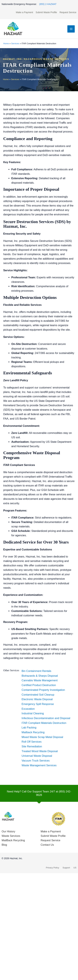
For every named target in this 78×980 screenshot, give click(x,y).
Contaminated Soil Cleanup (38, 695)
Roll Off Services (32, 742)
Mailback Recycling (33, 732)
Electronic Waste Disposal (37, 699)
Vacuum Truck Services (36, 761)
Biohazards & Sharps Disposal (40, 676)
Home (6, 43)
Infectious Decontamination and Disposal (46, 718)
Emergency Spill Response (38, 704)
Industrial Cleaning (33, 713)
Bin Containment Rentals (36, 671)
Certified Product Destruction (39, 685)
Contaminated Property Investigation (43, 690)
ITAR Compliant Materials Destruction (44, 723)
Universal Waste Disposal (37, 756)
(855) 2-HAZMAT (48, 4)
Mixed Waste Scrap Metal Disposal (42, 737)
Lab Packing (29, 727)
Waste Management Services (39, 765)
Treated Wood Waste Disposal (40, 751)
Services (15, 43)
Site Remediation (32, 746)
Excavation (28, 709)
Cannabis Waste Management (40, 680)
